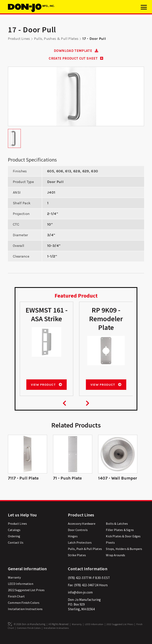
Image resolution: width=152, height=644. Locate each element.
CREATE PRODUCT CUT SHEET (76, 58)
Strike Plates (77, 560)
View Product (46, 385)
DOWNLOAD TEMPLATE (76, 51)
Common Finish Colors (24, 608)
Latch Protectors (80, 548)
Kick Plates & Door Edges (123, 541)
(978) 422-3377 (78, 583)
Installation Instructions (25, 614)
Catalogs (14, 535)
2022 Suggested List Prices (26, 595)
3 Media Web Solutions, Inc (10, 629)
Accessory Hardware (82, 529)
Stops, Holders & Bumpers (124, 554)
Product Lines (19, 39)
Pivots (110, 548)
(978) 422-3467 (84, 590)
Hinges (73, 541)
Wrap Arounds (115, 560)
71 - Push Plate (68, 478)
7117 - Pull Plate (24, 478)
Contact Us (16, 548)
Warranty (14, 583)
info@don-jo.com (80, 598)
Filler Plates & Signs (120, 535)
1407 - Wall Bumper (110, 481)
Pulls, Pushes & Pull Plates (57, 39)
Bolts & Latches (117, 529)
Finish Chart (16, 602)
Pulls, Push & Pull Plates (85, 554)
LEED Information (21, 589)
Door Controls (78, 535)
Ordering (14, 541)
